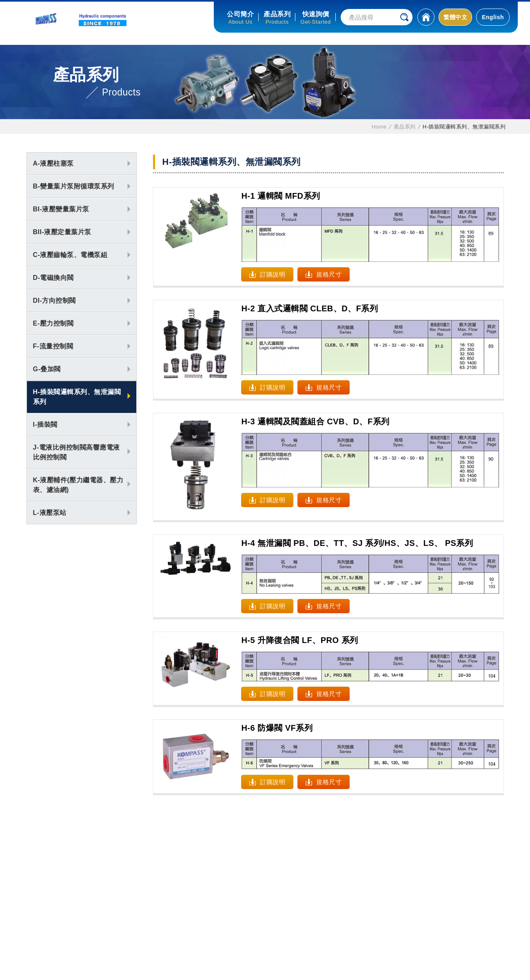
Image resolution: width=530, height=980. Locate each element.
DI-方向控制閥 (54, 300)
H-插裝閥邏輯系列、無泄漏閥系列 (77, 397)
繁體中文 (455, 17)
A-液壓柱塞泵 (53, 163)
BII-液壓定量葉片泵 (62, 232)
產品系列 (277, 14)
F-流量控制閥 (53, 346)
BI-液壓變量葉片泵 (61, 209)
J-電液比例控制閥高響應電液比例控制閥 (77, 452)
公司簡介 (240, 14)
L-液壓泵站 (50, 513)
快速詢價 (316, 14)
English (493, 17)
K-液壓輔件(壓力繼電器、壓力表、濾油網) (78, 485)
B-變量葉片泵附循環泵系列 (74, 186)
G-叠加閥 (47, 369)
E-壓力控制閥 (53, 323)
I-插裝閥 (45, 425)
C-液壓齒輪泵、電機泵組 (70, 255)
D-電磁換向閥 (53, 278)
